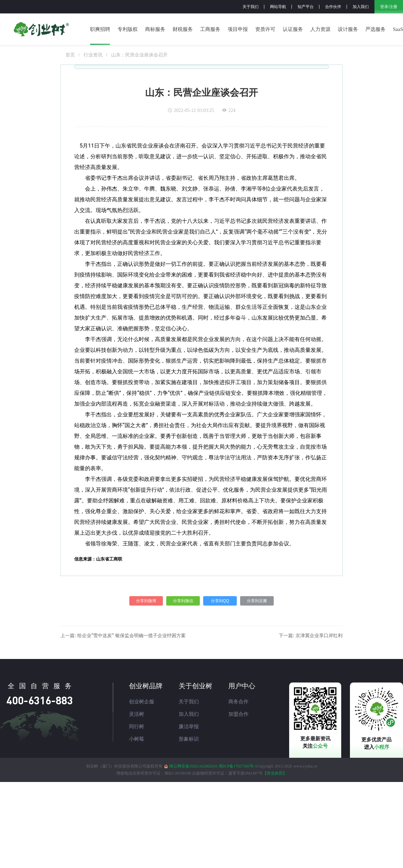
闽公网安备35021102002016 (193, 766)
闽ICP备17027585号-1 (238, 766)
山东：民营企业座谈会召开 (139, 55)
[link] (70, 55)
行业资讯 (93, 55)
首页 (70, 55)
